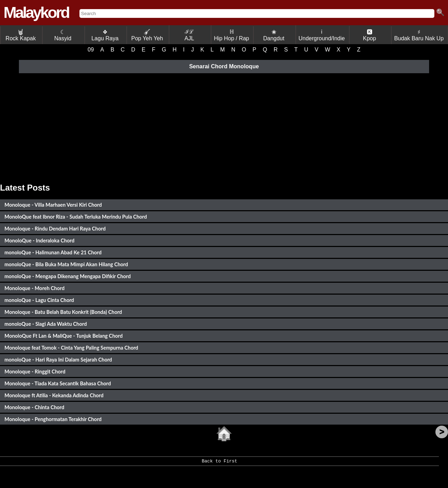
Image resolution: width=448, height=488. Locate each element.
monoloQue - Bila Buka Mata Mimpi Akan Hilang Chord (66, 264)
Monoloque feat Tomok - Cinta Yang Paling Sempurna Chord (71, 348)
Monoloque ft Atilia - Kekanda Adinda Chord (54, 395)
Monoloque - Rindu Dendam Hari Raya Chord (55, 229)
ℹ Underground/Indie (322, 35)
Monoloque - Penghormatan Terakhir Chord (53, 419)
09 (91, 50)
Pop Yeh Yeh (147, 35)
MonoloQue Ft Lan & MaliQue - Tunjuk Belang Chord (64, 336)
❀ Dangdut (274, 35)
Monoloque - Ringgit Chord (35, 372)
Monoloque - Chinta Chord (34, 407)
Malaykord (36, 12)
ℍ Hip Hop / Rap (232, 35)
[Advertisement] (224, 127)
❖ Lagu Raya (105, 35)
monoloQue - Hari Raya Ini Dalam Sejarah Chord (58, 360)
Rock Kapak (21, 35)
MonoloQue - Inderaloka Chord (40, 240)
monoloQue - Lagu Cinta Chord (39, 300)
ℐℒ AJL (189, 35)
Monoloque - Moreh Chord (35, 288)
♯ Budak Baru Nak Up (419, 35)
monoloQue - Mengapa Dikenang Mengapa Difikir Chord (68, 276)
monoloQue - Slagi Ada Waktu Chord (46, 324)
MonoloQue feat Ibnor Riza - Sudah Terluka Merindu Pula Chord (76, 217)
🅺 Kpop (369, 35)
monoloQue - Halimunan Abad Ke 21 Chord (53, 252)
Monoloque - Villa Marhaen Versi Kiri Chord (53, 205)
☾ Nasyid (63, 35)
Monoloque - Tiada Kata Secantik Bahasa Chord (58, 383)
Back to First (219, 463)
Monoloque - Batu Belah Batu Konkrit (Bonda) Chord (63, 312)
